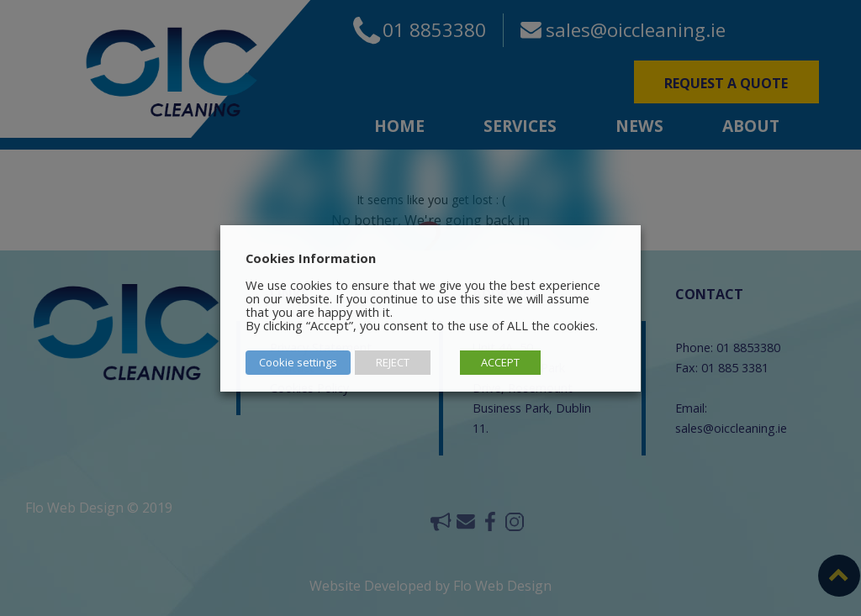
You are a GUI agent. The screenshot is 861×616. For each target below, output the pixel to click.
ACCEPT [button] (500, 362)
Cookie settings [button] (298, 362)
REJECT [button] (393, 362)
